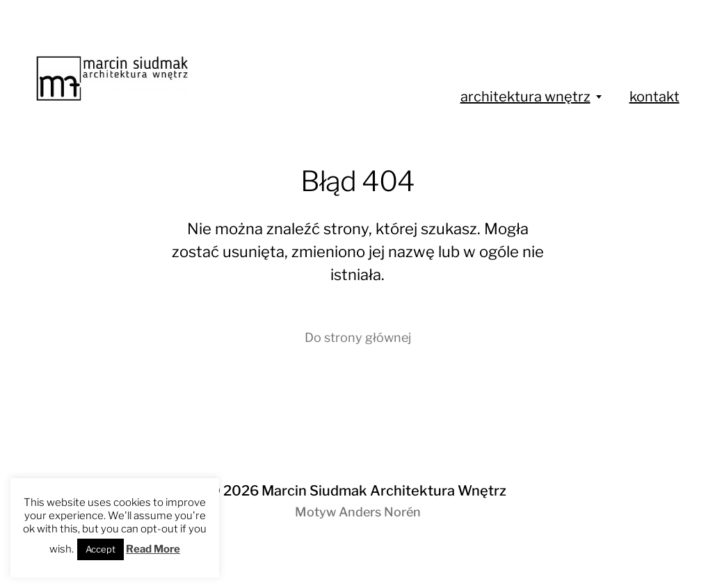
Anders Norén (380, 512)
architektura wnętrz (525, 97)
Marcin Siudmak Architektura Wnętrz (384, 491)
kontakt (654, 97)
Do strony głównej (358, 337)
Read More (153, 549)
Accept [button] (101, 549)
